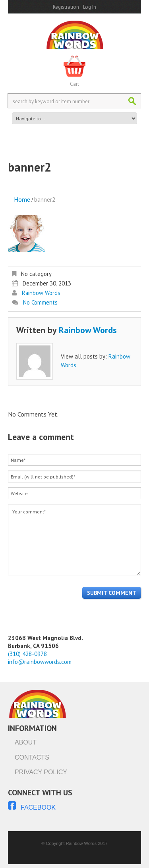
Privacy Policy (41, 772)
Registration (66, 7)
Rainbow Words (41, 293)
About (26, 742)
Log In (90, 7)
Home (22, 199)
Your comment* (74, 540)
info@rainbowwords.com (40, 662)
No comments (40, 302)
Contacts (32, 757)
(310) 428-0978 (27, 654)
